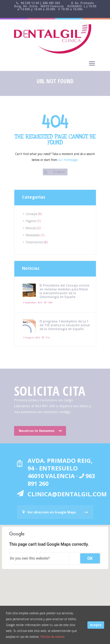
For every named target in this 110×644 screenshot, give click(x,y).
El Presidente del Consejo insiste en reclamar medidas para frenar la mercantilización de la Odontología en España (64, 291)
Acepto (96, 625)
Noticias (31, 228)
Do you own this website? (30, 558)
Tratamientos (34, 242)
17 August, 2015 (31, 337)
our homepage (68, 160)
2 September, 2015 (33, 302)
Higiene (31, 221)
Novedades (33, 235)
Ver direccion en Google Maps (54, 512)
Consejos (31, 214)
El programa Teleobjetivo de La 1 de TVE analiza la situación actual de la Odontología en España (65, 325)
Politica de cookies (53, 637)
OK (90, 558)
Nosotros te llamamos (37, 431)
